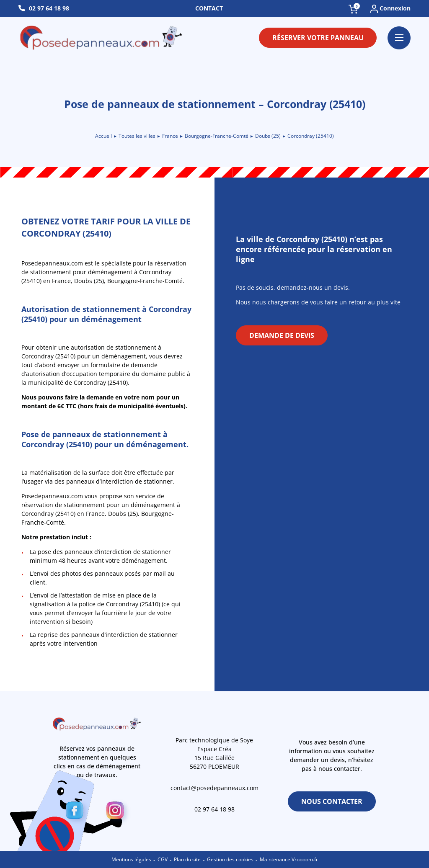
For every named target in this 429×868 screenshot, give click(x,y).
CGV (163, 859)
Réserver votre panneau (318, 38)
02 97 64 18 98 (49, 8)
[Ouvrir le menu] (399, 38)
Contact (209, 8)
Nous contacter (332, 801)
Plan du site (187, 859)
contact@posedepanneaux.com (214, 788)
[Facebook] (77, 812)
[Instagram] (118, 812)
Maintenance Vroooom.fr (289, 859)
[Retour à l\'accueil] (102, 38)
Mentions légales (131, 859)
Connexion (390, 9)
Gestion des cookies (230, 859)
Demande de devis (282, 335)
